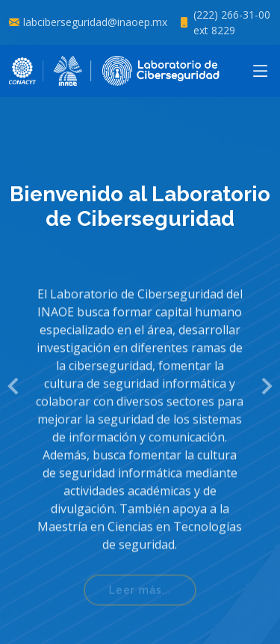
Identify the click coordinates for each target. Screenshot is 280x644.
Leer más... (140, 597)
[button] (14, 386)
